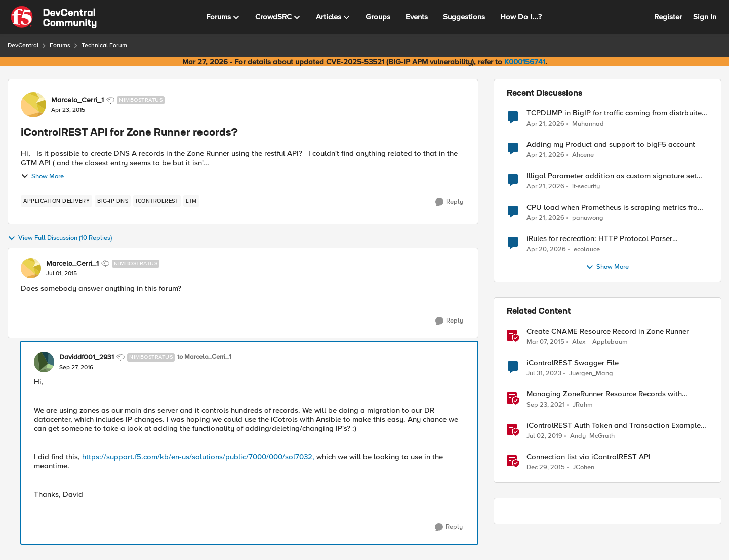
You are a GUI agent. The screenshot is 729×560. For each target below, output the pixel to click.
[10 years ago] (546, 468)
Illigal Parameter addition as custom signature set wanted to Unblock (612, 176)
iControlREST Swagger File (573, 363)
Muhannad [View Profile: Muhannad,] (588, 123)
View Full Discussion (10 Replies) (60, 238)
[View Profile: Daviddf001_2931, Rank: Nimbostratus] (44, 362)
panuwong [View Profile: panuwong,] (588, 218)
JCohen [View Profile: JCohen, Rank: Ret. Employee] (583, 468)
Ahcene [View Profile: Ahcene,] (583, 155)
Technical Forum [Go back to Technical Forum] (104, 45)
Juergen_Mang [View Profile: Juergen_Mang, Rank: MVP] (591, 373)
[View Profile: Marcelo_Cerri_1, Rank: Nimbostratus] (33, 105)
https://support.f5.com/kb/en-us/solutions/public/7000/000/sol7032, (198, 457)
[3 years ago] (544, 374)
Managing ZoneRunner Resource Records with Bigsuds (604, 394)
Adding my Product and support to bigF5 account (611, 145)
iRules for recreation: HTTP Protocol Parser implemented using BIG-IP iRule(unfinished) (599, 239)
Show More (42, 176)
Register (668, 17)
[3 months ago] (545, 124)
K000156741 (525, 62)
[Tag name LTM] (191, 201)
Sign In (705, 17)
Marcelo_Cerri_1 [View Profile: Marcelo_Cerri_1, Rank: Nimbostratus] (77, 100)
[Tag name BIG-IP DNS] (113, 201)
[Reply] (449, 202)
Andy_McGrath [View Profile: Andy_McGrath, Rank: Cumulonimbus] (592, 436)
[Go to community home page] (54, 17)
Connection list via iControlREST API (589, 457)
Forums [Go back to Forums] (60, 45)
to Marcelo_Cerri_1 (204, 357)
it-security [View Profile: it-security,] (586, 187)
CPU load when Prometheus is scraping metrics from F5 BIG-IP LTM (615, 207)
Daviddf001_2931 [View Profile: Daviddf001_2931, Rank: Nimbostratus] (87, 357)
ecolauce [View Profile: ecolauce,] (587, 249)
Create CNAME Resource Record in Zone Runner (608, 331)
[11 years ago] (545, 342)
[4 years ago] (546, 405)
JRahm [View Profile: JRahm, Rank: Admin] (583, 405)
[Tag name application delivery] (56, 201)
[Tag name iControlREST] (157, 201)
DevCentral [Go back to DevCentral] (23, 45)
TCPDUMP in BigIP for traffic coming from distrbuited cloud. (616, 113)
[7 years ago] (544, 436)
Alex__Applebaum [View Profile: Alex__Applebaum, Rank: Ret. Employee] (600, 342)
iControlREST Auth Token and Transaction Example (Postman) (614, 426)
